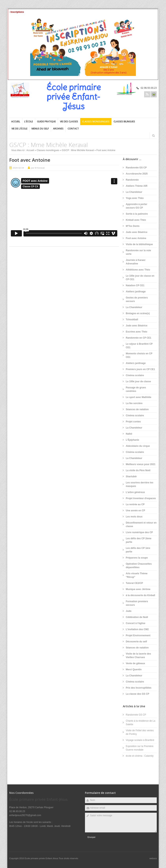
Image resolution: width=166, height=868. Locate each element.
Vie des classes (69, 121)
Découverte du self (136, 642)
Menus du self (40, 129)
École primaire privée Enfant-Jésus (42, 858)
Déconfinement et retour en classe (141, 524)
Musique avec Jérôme (138, 589)
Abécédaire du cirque (138, 446)
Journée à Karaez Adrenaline (136, 262)
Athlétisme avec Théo (138, 270)
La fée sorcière (134, 403)
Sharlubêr (131, 476)
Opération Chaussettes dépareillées (139, 566)
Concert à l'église (136, 623)
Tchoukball (132, 319)
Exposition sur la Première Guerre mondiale (140, 748)
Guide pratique (46, 121)
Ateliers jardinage (136, 292)
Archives (58, 129)
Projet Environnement (138, 635)
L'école (29, 121)
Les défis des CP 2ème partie (139, 540)
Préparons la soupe (137, 558)
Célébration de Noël (137, 617)
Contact (73, 129)
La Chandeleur (134, 192)
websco (153, 858)
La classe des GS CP (138, 694)
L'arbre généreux (135, 492)
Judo (129, 611)
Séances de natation (137, 409)
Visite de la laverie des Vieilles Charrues (138, 656)
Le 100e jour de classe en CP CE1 (140, 278)
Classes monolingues (96, 121)
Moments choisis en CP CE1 (139, 355)
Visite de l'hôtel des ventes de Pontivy (140, 732)
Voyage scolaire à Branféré (140, 740)
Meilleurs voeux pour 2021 (141, 464)
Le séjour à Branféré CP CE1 (139, 346)
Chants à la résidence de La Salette (140, 723)
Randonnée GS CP (136, 168)
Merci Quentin (134, 669)
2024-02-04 (18, 168)
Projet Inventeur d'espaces (141, 498)
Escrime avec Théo (137, 332)
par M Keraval (38, 168)
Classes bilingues (124, 121)
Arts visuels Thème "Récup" (137, 575)
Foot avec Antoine (30, 160)
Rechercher (153, 136)
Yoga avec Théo (135, 198)
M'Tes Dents (133, 226)
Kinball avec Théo (136, 220)
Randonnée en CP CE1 (138, 338)
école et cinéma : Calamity (140, 756)
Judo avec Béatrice (137, 232)
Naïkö (129, 434)
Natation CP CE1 (135, 285)
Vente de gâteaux (135, 663)
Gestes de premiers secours (137, 299)
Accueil (16, 121)
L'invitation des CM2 (137, 629)
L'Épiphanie (132, 440)
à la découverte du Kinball (140, 595)
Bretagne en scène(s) (138, 313)
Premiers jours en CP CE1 (140, 369)
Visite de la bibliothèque (139, 244)
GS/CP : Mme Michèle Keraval (78, 150)
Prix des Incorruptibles (139, 688)
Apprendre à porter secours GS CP (137, 206)
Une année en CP (135, 511)
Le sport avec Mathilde (138, 397)
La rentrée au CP (135, 504)
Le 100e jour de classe (138, 381)
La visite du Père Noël (138, 470)
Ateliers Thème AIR (137, 186)
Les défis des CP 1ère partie (138, 550)
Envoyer (91, 837)
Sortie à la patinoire (137, 214)
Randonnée (132, 180)
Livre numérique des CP (139, 532)
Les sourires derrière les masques (139, 484)
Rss (147, 94)
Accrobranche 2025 (137, 174)
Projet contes (133, 422)
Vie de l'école (19, 129)
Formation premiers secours (137, 603)
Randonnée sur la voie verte (138, 252)
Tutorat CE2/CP (134, 583)
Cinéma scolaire (135, 375)
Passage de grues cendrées (136, 389)
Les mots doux (134, 517)
